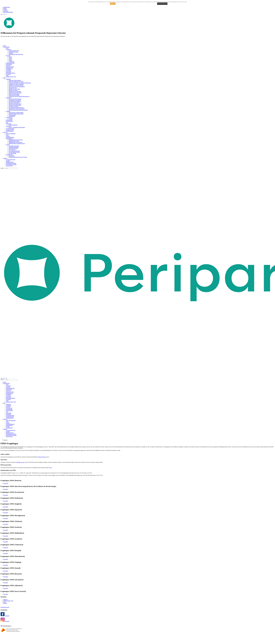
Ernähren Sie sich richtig (14, 89)
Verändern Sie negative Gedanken (16, 84)
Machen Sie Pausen (13, 90)
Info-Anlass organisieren (14, 151)
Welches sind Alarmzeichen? (15, 104)
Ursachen (8, 56)
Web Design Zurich (5, 607)
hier (51, 468)
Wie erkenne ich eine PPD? (15, 100)
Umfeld (10, 61)
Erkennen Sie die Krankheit (15, 80)
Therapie (11, 119)
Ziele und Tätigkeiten (11, 134)
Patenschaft (9, 126)
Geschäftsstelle (9, 155)
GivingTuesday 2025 (11, 160)
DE (2, 14)
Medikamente (12, 116)
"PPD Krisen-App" (20, 462)
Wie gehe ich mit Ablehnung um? (16, 108)
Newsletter (8, 74)
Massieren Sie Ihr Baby (14, 94)
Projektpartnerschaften (11, 163)
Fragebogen (9, 124)
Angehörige (9, 98)
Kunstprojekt (12, 156)
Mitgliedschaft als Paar (14, 141)
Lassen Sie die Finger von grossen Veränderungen (20, 83)
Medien (5, 8)
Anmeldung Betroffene (14, 146)
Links (7, 75)
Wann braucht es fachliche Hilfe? (16, 113)
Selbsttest (11, 53)
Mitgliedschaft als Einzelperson (16, 140)
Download (6, 483)
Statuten (8, 136)
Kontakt (5, 10)
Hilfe (4, 78)
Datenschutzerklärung (162, 4)
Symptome (8, 49)
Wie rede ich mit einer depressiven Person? (18, 110)
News (7, 48)
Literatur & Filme (10, 67)
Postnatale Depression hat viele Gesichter (18, 157)
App (7, 122)
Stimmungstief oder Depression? (16, 54)
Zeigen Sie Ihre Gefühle (14, 95)
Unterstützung (9, 120)
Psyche (10, 58)
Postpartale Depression (14, 51)
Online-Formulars (42, 457)
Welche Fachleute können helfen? (16, 114)
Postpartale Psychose (13, 52)
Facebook (5, 616)
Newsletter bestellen (13, 148)
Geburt (10, 59)
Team (7, 135)
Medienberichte (9, 68)
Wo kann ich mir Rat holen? (15, 105)
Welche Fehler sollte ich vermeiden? (17, 109)
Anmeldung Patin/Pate (14, 147)
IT (6, 14)
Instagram (5, 621)
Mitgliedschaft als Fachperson (15, 142)
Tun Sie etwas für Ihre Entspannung (17, 87)
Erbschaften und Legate (11, 165)
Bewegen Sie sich (13, 88)
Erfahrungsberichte (10, 63)
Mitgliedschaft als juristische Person (17, 143)
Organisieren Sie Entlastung (15, 91)
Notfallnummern (10, 131)
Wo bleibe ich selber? (14, 106)
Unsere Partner (9, 166)
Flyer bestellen (12, 150)
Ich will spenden (12, 153)
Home (5, 46)
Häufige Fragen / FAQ (11, 77)
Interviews (8, 65)
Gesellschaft (12, 62)
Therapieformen (12, 115)
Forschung (8, 70)
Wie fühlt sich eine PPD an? (15, 101)
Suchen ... (3, 168)
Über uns (5, 132)
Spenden (5, 158)
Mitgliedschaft (6, 7)
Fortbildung (9, 69)
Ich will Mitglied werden (14, 152)
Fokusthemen (9, 64)
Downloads (9, 72)
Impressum (6, 11)
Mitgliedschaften (10, 162)
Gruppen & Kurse (10, 130)
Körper (10, 57)
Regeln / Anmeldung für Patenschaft (17, 127)
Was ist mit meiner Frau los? (15, 99)
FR (4, 14)
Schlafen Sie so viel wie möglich (16, 85)
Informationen (6, 47)
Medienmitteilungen (11, 73)
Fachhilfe (8, 111)
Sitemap (5, 603)
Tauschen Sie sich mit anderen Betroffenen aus (19, 96)
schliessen (113, 4)
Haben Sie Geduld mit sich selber (16, 82)
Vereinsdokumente (10, 137)
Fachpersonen (9, 117)
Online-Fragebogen (13, 125)
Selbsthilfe (8, 79)
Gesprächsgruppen (10, 129)
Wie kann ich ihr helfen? (14, 103)
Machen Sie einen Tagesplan (15, 93)
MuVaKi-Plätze (9, 121)
